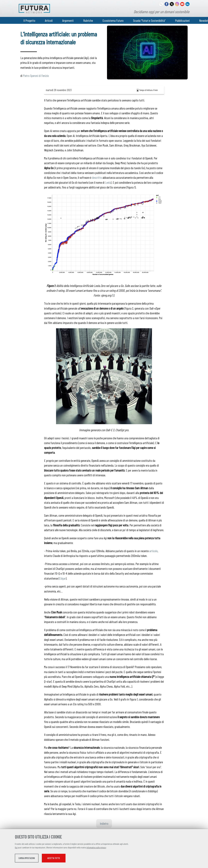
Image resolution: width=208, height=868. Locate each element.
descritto (97, 177)
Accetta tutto (92, 859)
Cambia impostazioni (38, 859)
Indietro (104, 823)
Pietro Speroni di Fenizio (36, 76)
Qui (16, 849)
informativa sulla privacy (96, 849)
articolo (153, 551)
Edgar (63, 578)
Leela (108, 182)
